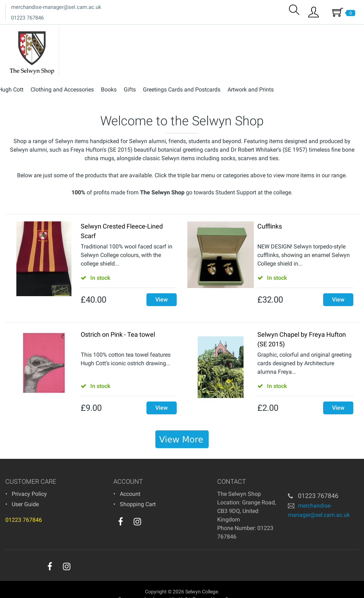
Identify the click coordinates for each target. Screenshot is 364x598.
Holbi (184, 587)
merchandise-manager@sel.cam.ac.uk (56, 7)
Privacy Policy (29, 482)
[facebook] (121, 509)
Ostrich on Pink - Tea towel (118, 322)
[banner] (182, 427)
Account (130, 482)
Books (190, 32)
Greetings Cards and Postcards (263, 32)
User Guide (25, 492)
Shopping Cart (138, 492)
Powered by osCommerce (221, 587)
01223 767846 (27, 18)
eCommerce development (143, 587)
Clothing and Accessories (144, 32)
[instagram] (137, 509)
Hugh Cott (92, 32)
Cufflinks (270, 214)
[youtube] (152, 511)
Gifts (211, 32)
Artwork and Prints (332, 32)
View (162, 287)
